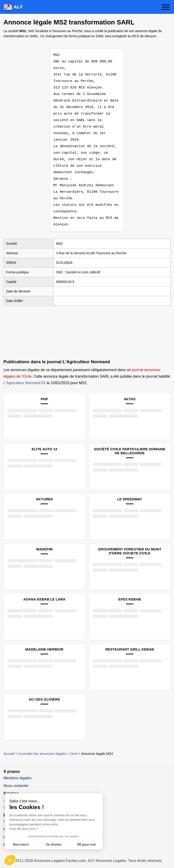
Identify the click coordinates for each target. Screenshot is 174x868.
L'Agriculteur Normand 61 (25, 376)
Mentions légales (17, 771)
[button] (166, 7)
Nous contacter (16, 779)
